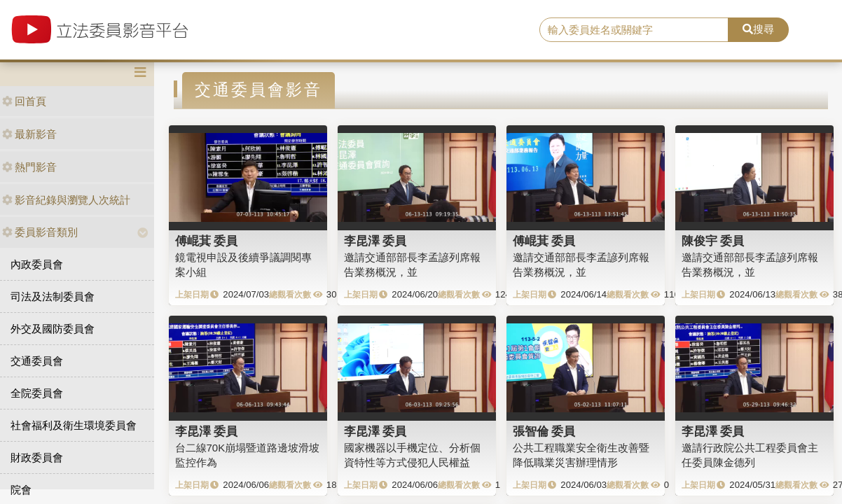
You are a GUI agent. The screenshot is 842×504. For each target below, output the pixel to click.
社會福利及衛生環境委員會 (74, 425)
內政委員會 (37, 264)
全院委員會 (37, 393)
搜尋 (758, 29)
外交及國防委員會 (53, 329)
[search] (634, 30)
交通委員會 (37, 361)
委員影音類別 (40, 232)
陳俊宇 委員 (713, 241)
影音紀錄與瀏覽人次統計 (66, 200)
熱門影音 (29, 167)
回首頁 (24, 101)
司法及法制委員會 (53, 296)
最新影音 (29, 134)
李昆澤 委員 (375, 241)
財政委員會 (37, 457)
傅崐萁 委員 (207, 241)
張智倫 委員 (544, 431)
